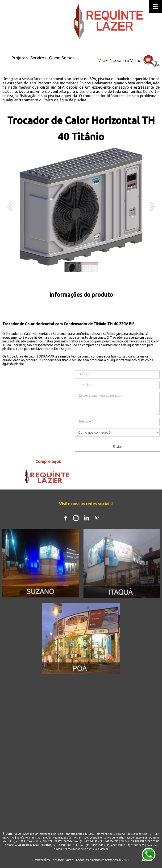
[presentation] (10, 207)
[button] (73, 267)
